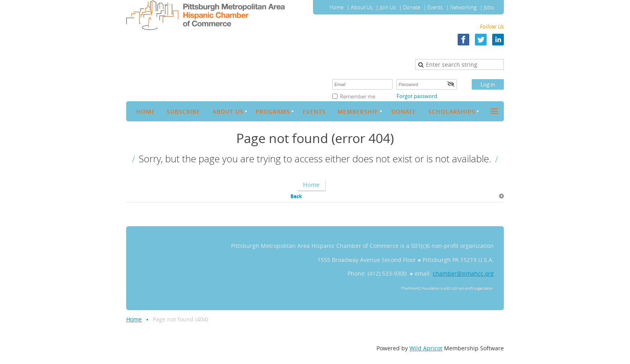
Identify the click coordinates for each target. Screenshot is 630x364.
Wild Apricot (426, 348)
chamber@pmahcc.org (463, 273)
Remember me (358, 96)
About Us (362, 7)
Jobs (489, 7)
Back (296, 196)
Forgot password (417, 96)
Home (336, 7)
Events (435, 7)
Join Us (388, 7)
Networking (463, 7)
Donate (412, 7)
